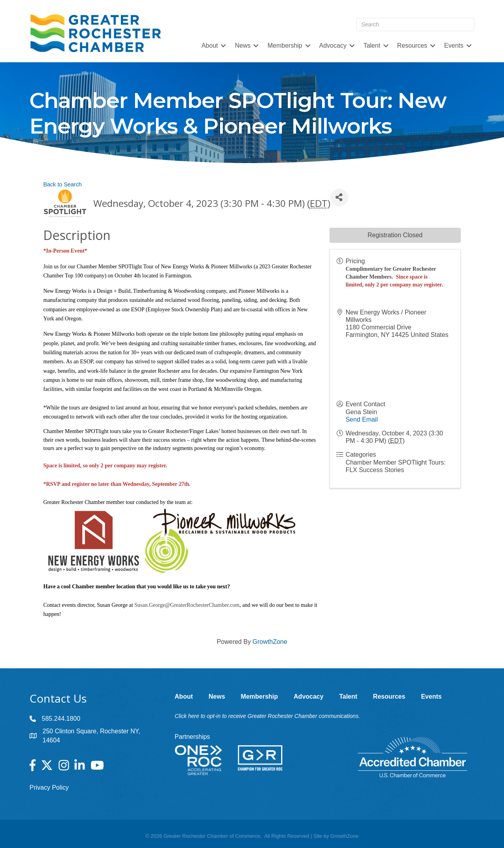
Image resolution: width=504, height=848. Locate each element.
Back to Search (63, 184)
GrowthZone (270, 642)
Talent (372, 46)
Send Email (362, 419)
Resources (412, 46)
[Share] (339, 198)
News (243, 46)
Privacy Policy (49, 788)
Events (454, 46)
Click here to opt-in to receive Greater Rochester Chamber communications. (268, 716)
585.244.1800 (61, 719)
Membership (285, 46)
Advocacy (333, 46)
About (210, 46)
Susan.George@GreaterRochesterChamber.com (187, 605)
